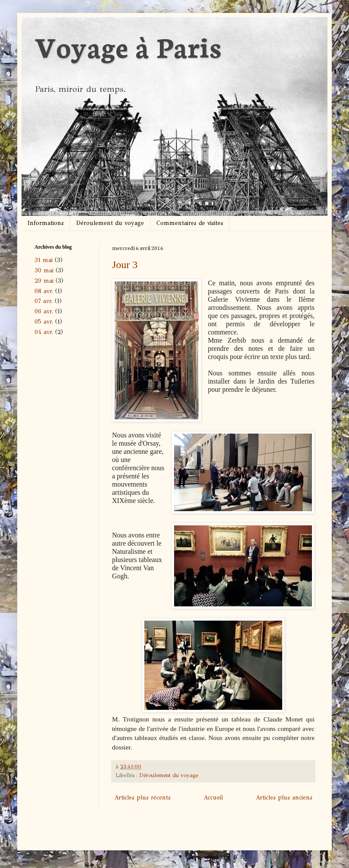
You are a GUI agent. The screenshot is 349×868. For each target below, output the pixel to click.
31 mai (44, 260)
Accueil (213, 798)
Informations (46, 223)
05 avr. (44, 322)
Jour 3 (125, 265)
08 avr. (44, 291)
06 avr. (44, 311)
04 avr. (44, 332)
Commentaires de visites (190, 223)
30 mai (44, 270)
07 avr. (44, 301)
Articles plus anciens (284, 798)
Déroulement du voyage (110, 223)
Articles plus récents (142, 798)
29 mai (44, 281)
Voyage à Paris (128, 46)
